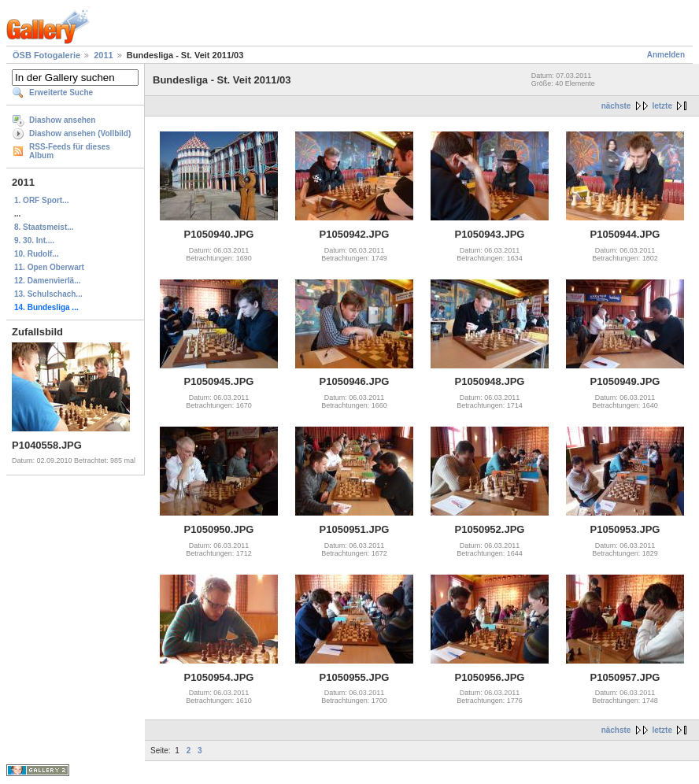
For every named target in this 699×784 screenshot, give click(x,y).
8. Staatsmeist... (44, 227)
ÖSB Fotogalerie (46, 55)
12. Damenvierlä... (48, 281)
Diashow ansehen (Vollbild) (80, 133)
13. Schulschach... (48, 294)
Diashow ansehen (62, 120)
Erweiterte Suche (61, 92)
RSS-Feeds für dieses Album (70, 151)
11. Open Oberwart (49, 267)
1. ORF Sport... (41, 200)
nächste (616, 106)
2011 (103, 55)
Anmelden (666, 55)
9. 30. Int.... (34, 240)
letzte (662, 106)
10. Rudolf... (37, 254)
